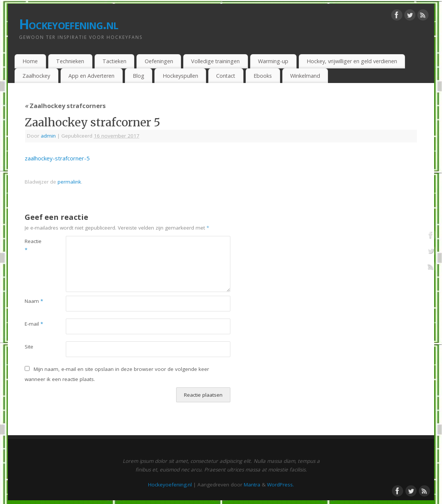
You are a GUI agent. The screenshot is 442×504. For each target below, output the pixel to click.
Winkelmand (305, 76)
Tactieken (114, 61)
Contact (226, 76)
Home (30, 61)
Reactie (33, 245)
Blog (139, 76)
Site (29, 347)
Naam (34, 301)
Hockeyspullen (180, 76)
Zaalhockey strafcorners (65, 106)
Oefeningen (159, 61)
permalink (69, 182)
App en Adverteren (91, 76)
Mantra (252, 485)
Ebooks (263, 76)
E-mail (34, 324)
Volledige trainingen (215, 61)
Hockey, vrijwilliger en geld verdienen (352, 61)
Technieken (70, 61)
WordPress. (280, 485)
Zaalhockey (36, 76)
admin (48, 136)
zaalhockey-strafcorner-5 (57, 158)
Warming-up (273, 61)
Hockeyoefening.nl (69, 24)
